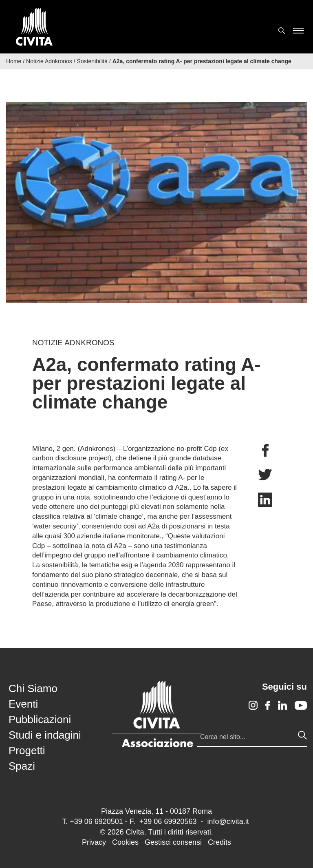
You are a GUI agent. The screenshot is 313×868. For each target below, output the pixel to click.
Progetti (27, 750)
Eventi (23, 704)
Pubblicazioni (40, 719)
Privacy (94, 842)
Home (14, 61)
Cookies (125, 842)
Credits (219, 842)
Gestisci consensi (173, 842)
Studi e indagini (45, 735)
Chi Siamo (33, 688)
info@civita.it (228, 821)
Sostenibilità (93, 61)
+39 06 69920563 (168, 821)
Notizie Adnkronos (49, 61)
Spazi (22, 766)
